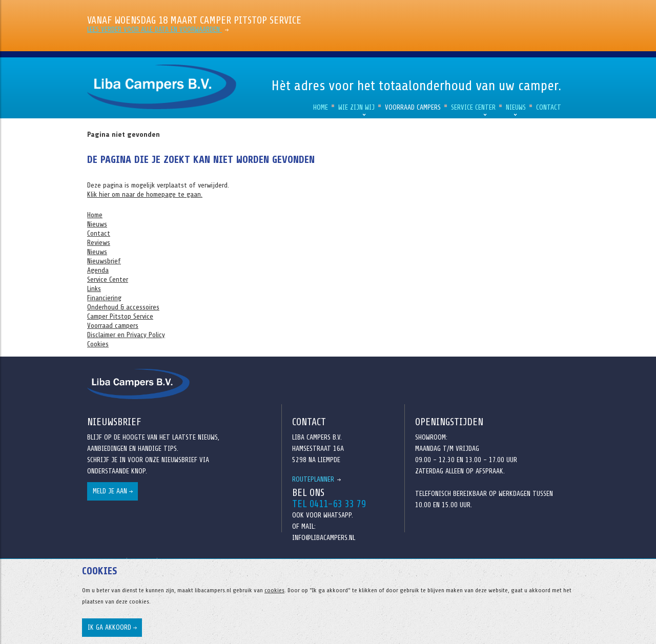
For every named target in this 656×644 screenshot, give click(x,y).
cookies (274, 590)
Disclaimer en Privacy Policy (126, 335)
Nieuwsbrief (104, 261)
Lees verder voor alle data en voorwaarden (155, 29)
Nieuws (516, 107)
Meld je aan (110, 491)
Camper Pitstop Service (120, 316)
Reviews (99, 243)
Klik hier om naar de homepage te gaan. (145, 194)
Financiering (104, 298)
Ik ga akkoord (109, 627)
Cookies (98, 344)
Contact (549, 107)
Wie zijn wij (356, 107)
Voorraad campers (413, 107)
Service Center (473, 107)
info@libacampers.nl (324, 538)
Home (321, 107)
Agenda (98, 270)
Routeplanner (313, 479)
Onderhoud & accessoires (123, 307)
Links (94, 289)
